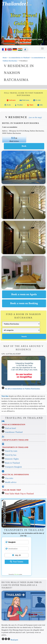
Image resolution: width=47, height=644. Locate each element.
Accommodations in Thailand (19, 58)
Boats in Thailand (12, 463)
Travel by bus (11, 455)
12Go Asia (16, 574)
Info (40, 105)
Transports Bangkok (13, 467)
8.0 (13, 138)
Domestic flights (12, 459)
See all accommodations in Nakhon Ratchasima (22, 389)
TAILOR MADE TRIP (12, 490)
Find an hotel (10, 428)
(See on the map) (35, 117)
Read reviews (14, 141)
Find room (24, 100)
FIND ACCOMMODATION (14, 425)
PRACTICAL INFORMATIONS (16, 475)
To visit (37, 100)
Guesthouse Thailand (14, 432)
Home (5, 58)
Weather (19, 105)
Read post (14, 640)
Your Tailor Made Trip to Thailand (19, 494)
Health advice (11, 482)
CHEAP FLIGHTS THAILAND (15, 440)
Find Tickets (17, 562)
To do (7, 105)
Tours (30, 105)
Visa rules (9, 478)
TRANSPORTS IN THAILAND (15, 447)
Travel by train (11, 451)
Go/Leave (11, 100)
